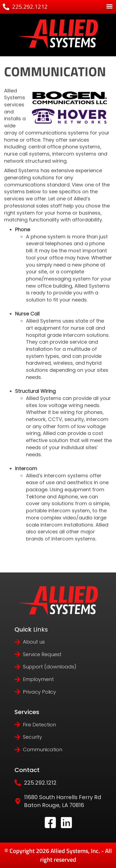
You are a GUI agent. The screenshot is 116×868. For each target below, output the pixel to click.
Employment (38, 679)
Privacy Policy (39, 692)
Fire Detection (39, 725)
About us (34, 642)
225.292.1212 (30, 7)
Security (32, 737)
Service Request (42, 654)
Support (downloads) (50, 667)
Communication (43, 749)
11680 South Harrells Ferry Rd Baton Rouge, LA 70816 (63, 801)
